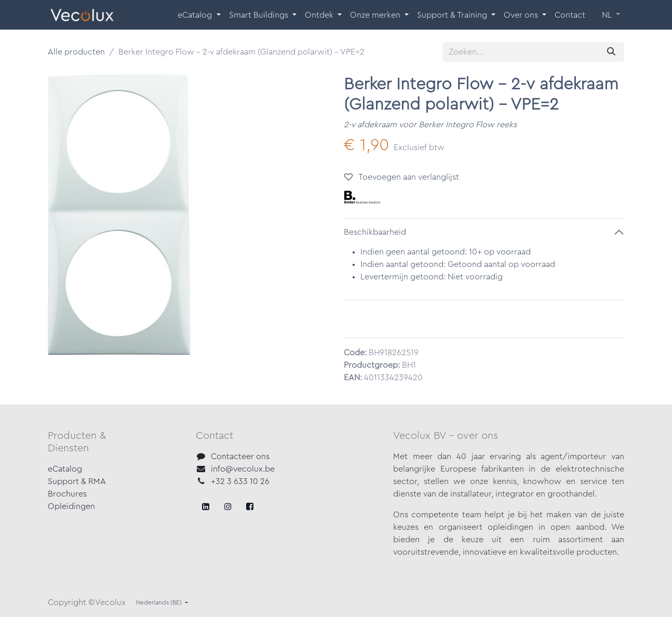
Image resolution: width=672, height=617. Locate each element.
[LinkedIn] (250, 506)
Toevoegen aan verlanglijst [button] (402, 177)
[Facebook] (206, 506)
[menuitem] (199, 15)
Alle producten (76, 52)
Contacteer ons (240, 457)
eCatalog (65, 469)
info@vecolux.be (243, 469)
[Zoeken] (611, 52)
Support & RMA (77, 481)
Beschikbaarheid (375, 232)
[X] (228, 506)
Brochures (67, 494)
